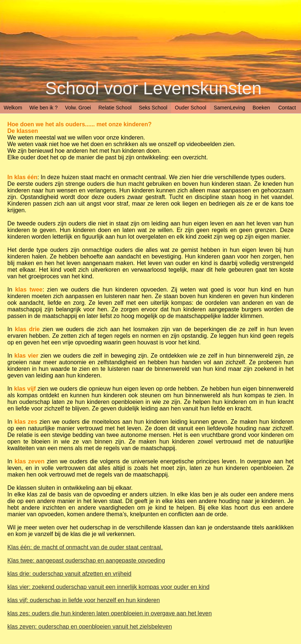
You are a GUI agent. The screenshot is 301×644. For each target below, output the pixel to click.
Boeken (261, 108)
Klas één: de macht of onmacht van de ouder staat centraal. (85, 547)
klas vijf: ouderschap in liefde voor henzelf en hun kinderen (84, 600)
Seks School (153, 108)
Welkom (13, 108)
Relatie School (115, 108)
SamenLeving (229, 108)
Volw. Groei (78, 108)
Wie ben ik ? (43, 108)
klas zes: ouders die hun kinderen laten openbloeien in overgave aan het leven (110, 613)
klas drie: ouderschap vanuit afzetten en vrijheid (69, 574)
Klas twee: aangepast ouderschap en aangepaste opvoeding (86, 560)
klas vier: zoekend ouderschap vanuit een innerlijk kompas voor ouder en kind (108, 587)
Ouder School (191, 108)
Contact (287, 108)
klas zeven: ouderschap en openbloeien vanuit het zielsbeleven (90, 627)
